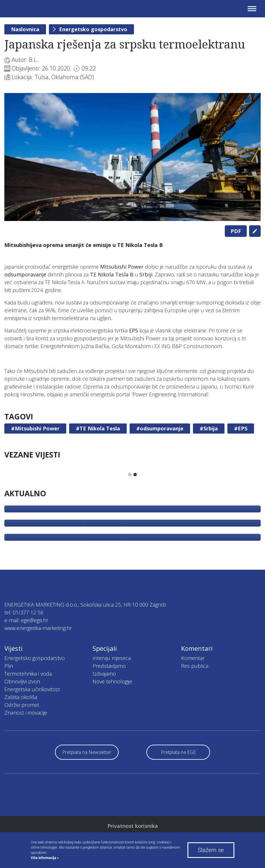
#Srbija (209, 428)
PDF (236, 231)
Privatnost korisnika (133, 826)
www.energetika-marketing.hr (38, 628)
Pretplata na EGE (178, 752)
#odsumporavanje (160, 428)
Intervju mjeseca (112, 658)
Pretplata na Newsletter (87, 752)
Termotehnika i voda (28, 674)
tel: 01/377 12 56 (24, 612)
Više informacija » (45, 858)
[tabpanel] (132, 157)
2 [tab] (135, 475)
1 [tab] (130, 475)
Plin (9, 666)
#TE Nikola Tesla (98, 428)
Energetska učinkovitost (32, 689)
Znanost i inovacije (26, 713)
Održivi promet (22, 705)
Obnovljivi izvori (22, 681)
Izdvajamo (104, 674)
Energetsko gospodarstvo (93, 29)
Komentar (193, 658)
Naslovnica (25, 29)
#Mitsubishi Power (35, 428)
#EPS (241, 428)
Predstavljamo (109, 666)
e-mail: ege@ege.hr (26, 620)
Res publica (195, 666)
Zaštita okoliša (21, 697)
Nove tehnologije (112, 681)
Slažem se (211, 850)
